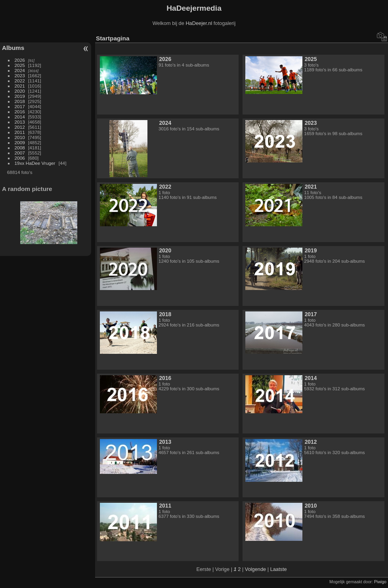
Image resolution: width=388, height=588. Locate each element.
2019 (20, 96)
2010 (20, 137)
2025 (20, 65)
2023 (20, 75)
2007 (20, 153)
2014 (20, 117)
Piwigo (380, 582)
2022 (20, 81)
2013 (20, 122)
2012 (20, 127)
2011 (20, 132)
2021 (20, 86)
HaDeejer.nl (199, 23)
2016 (20, 112)
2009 (20, 142)
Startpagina (113, 38)
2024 (20, 70)
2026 (20, 60)
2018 (20, 101)
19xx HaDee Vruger (35, 163)
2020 (20, 91)
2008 (20, 148)
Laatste (279, 569)
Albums (13, 48)
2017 (20, 106)
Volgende (255, 569)
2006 (20, 158)
